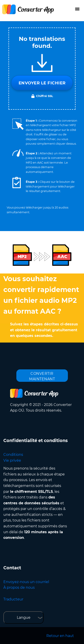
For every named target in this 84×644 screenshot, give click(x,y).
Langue (24, 617)
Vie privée (12, 460)
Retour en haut (60, 636)
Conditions (13, 455)
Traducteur (13, 599)
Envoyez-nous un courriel (26, 582)
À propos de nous (19, 587)
